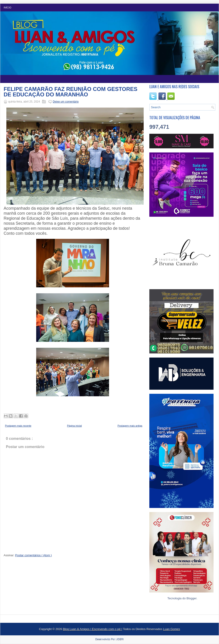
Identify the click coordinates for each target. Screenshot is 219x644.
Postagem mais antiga (130, 426)
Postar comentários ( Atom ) (34, 555)
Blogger (191, 598)
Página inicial (74, 426)
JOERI (120, 639)
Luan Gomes (171, 629)
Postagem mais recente (18, 426)
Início (8, 8)
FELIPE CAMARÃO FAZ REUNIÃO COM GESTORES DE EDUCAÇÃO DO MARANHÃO (71, 92)
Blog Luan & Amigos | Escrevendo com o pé (92, 629)
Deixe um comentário (66, 102)
